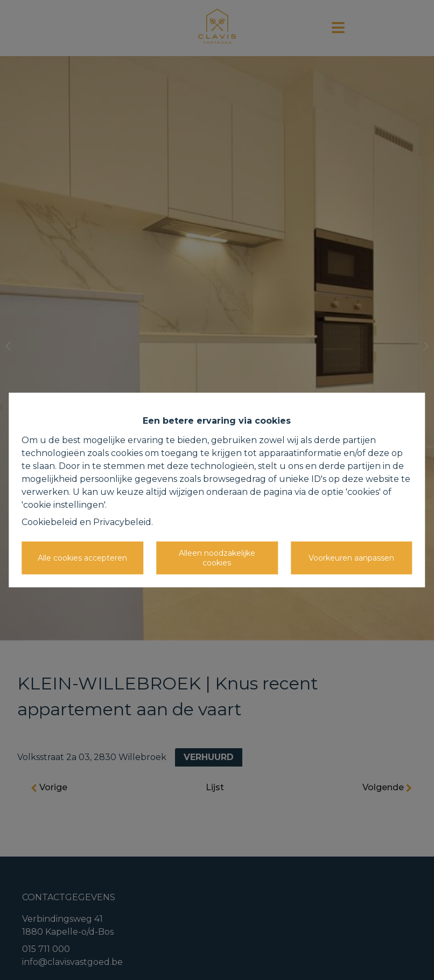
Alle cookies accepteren (82, 557)
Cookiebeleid (50, 522)
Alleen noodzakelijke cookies (217, 558)
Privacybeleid (122, 522)
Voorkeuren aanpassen (351, 557)
